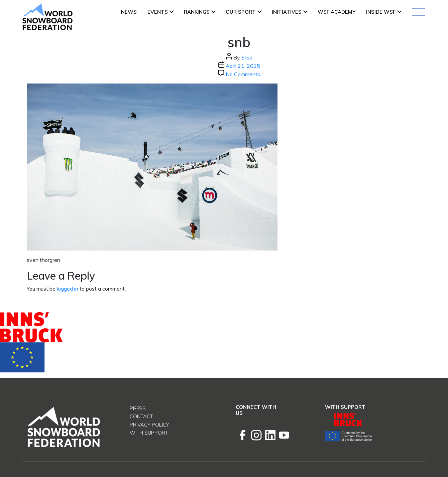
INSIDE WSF (381, 12)
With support (149, 433)
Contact (141, 416)
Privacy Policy (149, 425)
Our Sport (241, 12)
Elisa (247, 57)
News (129, 12)
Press (138, 408)
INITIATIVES (287, 12)
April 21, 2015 (243, 66)
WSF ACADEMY (337, 12)
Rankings (197, 12)
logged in (68, 289)
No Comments (243, 74)
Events (158, 12)
